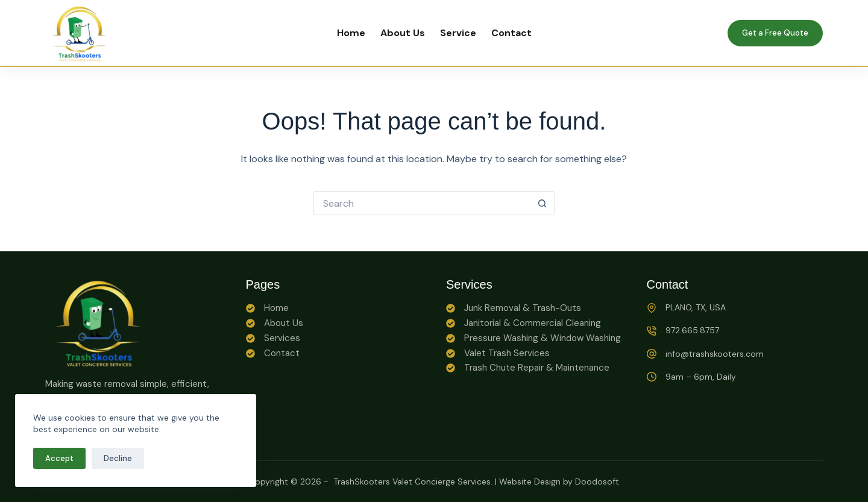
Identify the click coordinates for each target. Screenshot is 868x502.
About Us (403, 33)
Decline (118, 458)
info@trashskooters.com (715, 354)
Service (458, 33)
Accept (59, 458)
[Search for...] (422, 203)
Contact (511, 33)
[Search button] (542, 203)
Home (351, 33)
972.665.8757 (692, 330)
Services (282, 338)
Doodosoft (597, 482)
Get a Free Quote (775, 33)
